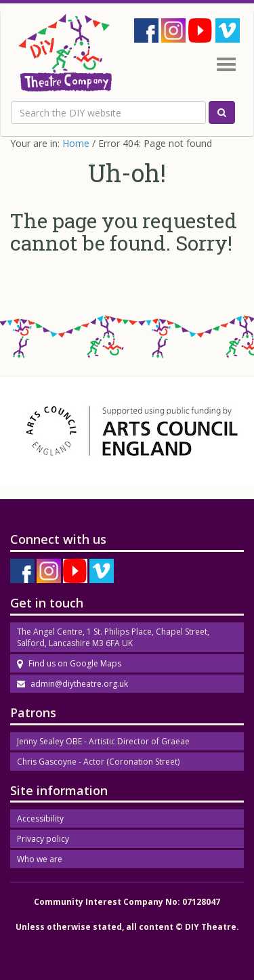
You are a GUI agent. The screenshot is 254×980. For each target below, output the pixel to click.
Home (76, 143)
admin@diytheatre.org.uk (72, 684)
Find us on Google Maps (69, 663)
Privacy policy (43, 839)
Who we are (40, 859)
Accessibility (40, 818)
